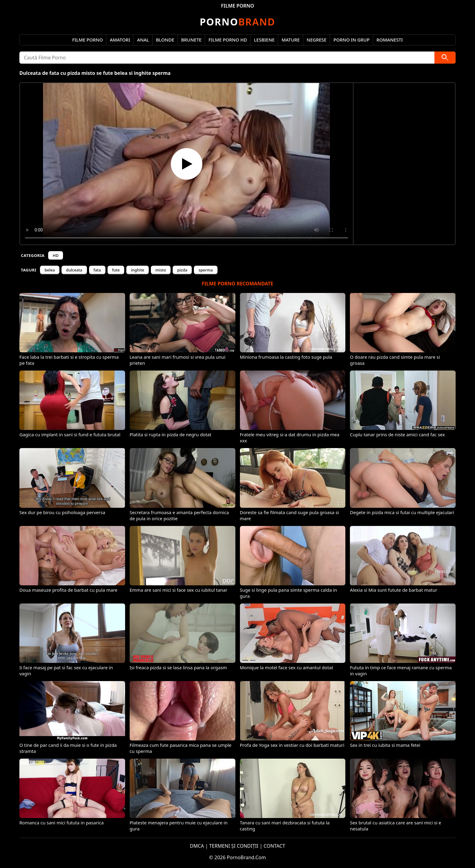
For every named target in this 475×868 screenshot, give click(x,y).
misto (161, 270)
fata (97, 270)
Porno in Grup (352, 40)
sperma (206, 270)
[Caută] (445, 58)
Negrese (316, 40)
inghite (138, 270)
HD (56, 255)
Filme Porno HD (228, 40)
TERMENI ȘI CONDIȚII (234, 846)
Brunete (191, 40)
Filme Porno (87, 40)
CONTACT (274, 846)
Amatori (120, 40)
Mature (291, 40)
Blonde (165, 40)
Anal (143, 40)
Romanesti (390, 40)
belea (50, 270)
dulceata (74, 270)
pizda (182, 270)
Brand (237, 22)
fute (116, 270)
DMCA (197, 846)
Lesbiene (264, 40)
